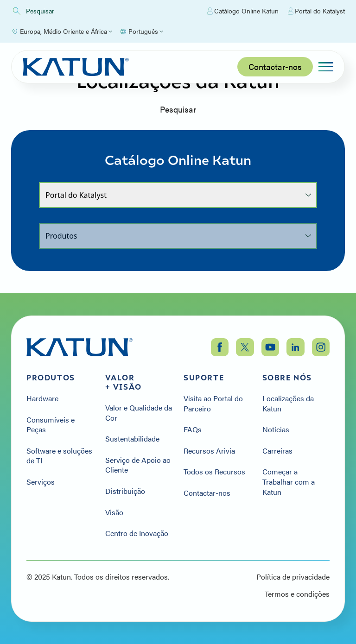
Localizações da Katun (288, 403)
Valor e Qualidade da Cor (139, 413)
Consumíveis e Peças (51, 425)
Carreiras (277, 451)
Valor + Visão (124, 382)
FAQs (193, 429)
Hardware (42, 398)
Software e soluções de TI (59, 456)
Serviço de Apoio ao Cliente (138, 465)
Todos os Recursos (214, 472)
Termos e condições (297, 594)
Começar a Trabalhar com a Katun (289, 482)
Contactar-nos (275, 66)
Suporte (204, 378)
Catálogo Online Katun (243, 11)
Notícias (276, 429)
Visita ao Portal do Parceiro (213, 403)
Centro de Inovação (137, 533)
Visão (114, 512)
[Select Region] (62, 32)
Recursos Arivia (209, 451)
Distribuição (125, 491)
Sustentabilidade (132, 439)
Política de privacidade (293, 577)
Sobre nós (287, 378)
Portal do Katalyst (316, 11)
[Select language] (141, 32)
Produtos (51, 378)
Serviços (41, 482)
